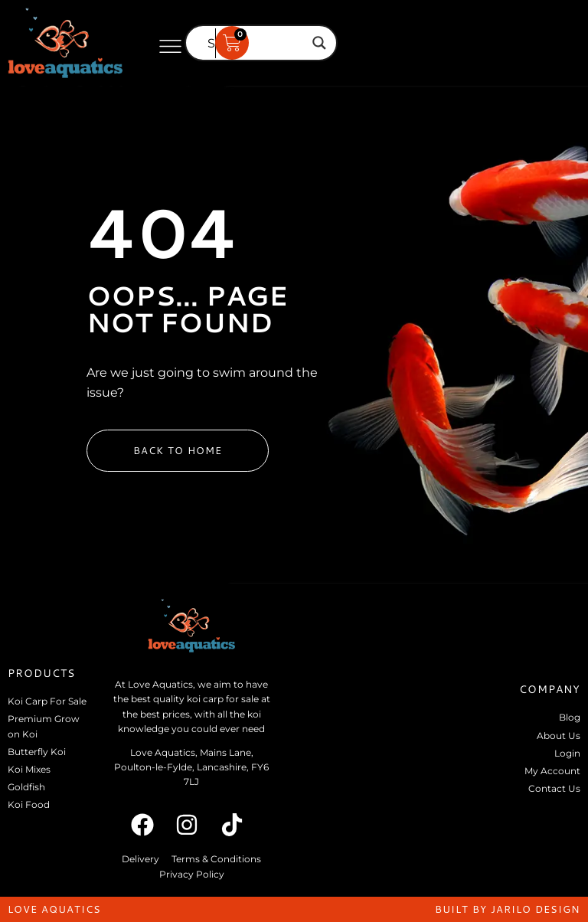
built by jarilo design (508, 909)
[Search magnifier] (319, 43)
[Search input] (254, 43)
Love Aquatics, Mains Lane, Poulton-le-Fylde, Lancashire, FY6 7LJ (191, 767)
